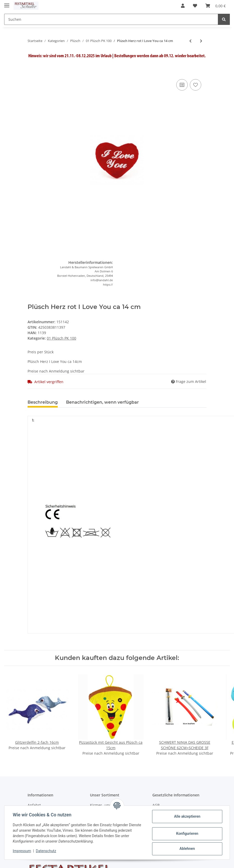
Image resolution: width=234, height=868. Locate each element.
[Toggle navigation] (7, 3)
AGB (156, 805)
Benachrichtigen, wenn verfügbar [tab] (102, 402)
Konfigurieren (187, 833)
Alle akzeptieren (187, 816)
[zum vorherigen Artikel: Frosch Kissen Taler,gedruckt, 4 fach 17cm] (190, 41)
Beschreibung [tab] (43, 402)
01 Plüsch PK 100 (61, 338)
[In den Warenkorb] (32, 70)
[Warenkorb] (216, 6)
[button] (183, 6)
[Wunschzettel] (195, 6)
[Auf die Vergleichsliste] (182, 85)
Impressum (22, 851)
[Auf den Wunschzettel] (196, 85)
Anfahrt (34, 805)
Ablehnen (187, 849)
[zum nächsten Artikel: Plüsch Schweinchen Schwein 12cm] (201, 41)
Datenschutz (46, 851)
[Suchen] (111, 19)
